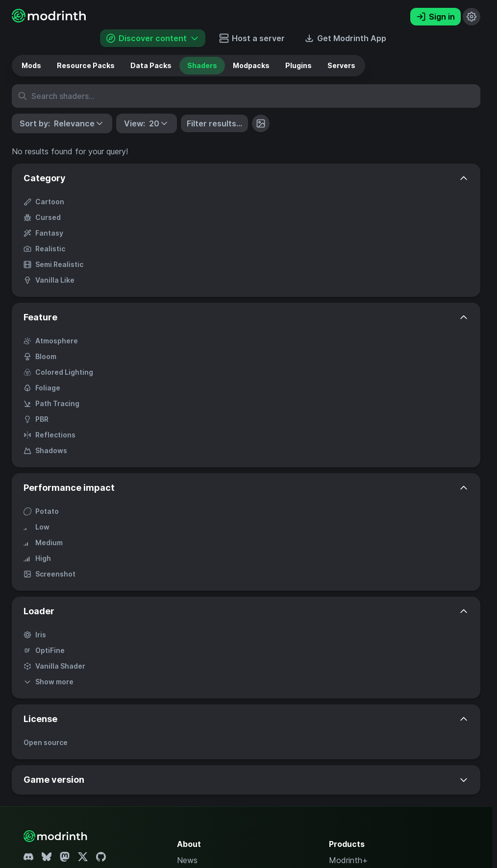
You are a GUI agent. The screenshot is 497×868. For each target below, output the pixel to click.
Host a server (252, 38)
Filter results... (214, 123)
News (187, 860)
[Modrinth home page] (50, 20)
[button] (62, 123)
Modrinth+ (348, 860)
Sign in (435, 17)
